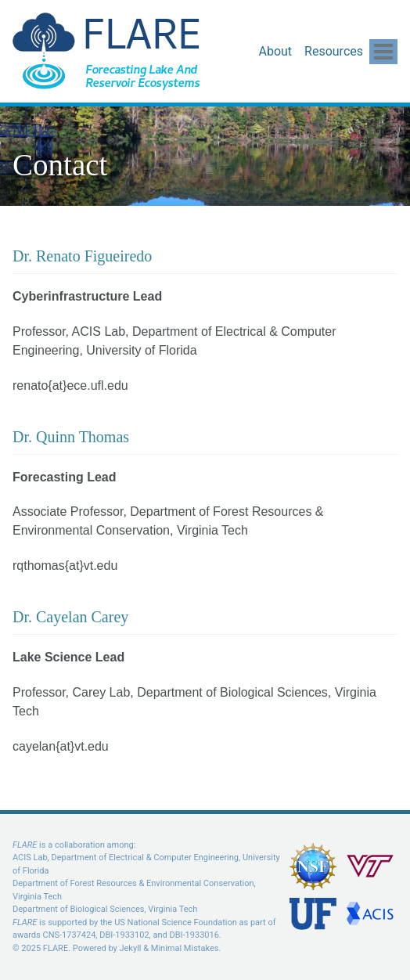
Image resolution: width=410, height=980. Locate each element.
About (275, 51)
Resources (334, 51)
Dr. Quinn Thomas (71, 437)
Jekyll (130, 948)
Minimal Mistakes (185, 948)
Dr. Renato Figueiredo (82, 256)
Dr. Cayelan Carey (70, 617)
